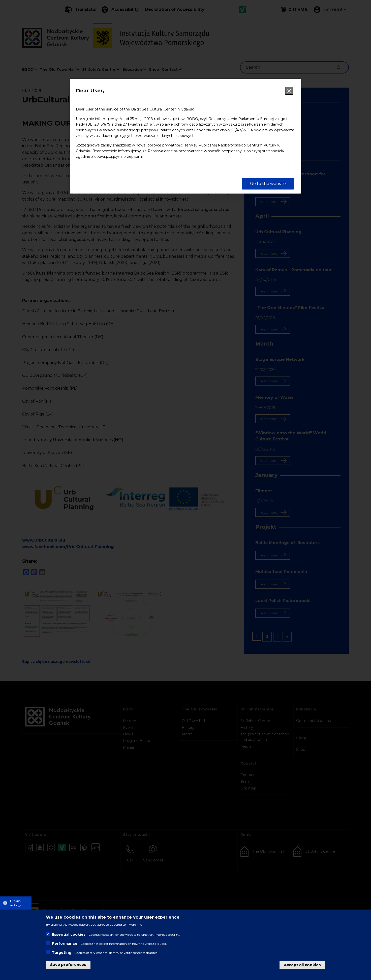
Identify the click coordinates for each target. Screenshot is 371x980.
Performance (65, 944)
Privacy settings (16, 903)
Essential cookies (69, 934)
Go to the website (268, 184)
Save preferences (68, 965)
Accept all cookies (302, 965)
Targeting (62, 953)
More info (135, 925)
